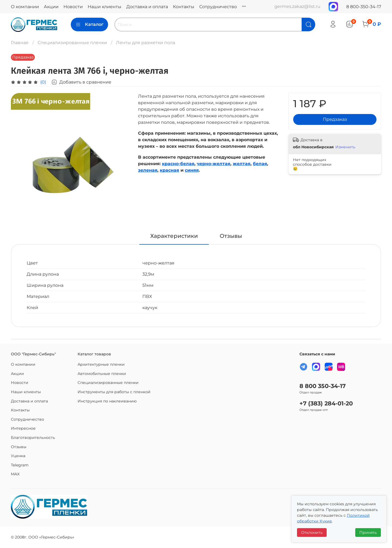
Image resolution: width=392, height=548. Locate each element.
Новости (73, 7)
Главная (20, 43)
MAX (15, 474)
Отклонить (312, 532)
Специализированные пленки (72, 43)
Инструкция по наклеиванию (107, 401)
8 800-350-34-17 (364, 7)
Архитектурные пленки (101, 364)
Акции (51, 7)
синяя (192, 170)
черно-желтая (214, 164)
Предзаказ (335, 119)
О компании (25, 7)
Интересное (23, 428)
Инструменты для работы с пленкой (114, 392)
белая (260, 164)
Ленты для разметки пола (146, 43)
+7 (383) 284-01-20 (326, 403)
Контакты (184, 7)
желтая (242, 164)
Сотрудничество (218, 7)
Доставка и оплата (147, 7)
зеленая (148, 170)
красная (169, 170)
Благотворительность (33, 438)
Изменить (345, 147)
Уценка (18, 456)
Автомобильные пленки (102, 374)
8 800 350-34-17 (323, 386)
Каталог (89, 24)
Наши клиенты (105, 7)
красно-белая (178, 164)
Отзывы (19, 447)
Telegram (20, 465)
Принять (368, 532)
